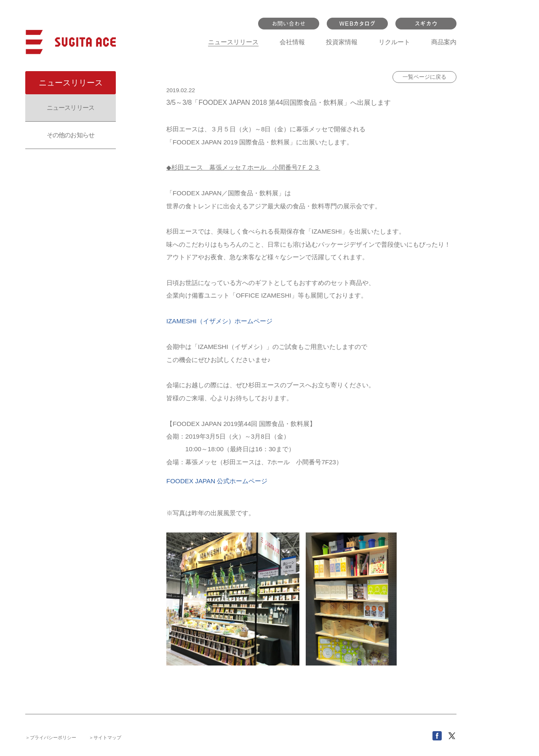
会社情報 (292, 42)
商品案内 (444, 42)
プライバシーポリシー (53, 737)
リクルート (394, 42)
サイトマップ (107, 737)
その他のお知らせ (71, 135)
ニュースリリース (233, 42)
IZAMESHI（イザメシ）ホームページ (219, 321)
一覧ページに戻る (424, 77)
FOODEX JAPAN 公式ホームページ (217, 481)
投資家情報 (342, 42)
